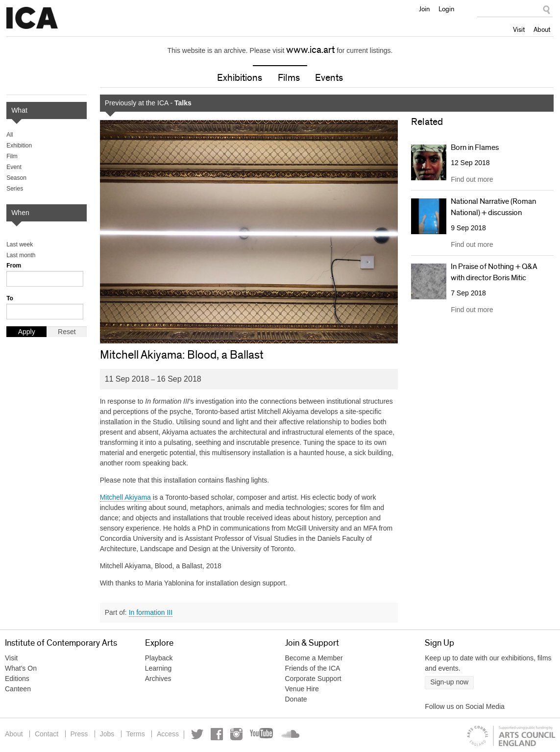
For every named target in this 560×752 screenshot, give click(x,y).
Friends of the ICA (313, 668)
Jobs (108, 734)
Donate (296, 699)
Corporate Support (313, 679)
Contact (47, 734)
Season (16, 178)
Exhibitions (240, 78)
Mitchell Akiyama (125, 497)
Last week (20, 244)
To (10, 298)
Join (424, 9)
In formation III (151, 612)
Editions (17, 679)
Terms (137, 734)
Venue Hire (302, 689)
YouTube (264, 734)
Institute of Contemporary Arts (32, 18)
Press (80, 734)
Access (169, 734)
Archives (158, 679)
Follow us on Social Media (465, 706)
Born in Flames (475, 147)
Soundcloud (291, 734)
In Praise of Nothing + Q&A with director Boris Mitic (494, 272)
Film (12, 156)
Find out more (472, 180)
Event (14, 167)
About (542, 29)
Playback (159, 658)
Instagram (238, 734)
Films (289, 78)
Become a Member (314, 658)
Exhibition (19, 146)
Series (15, 189)
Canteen (18, 689)
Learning (158, 668)
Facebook (219, 734)
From (14, 266)
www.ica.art (310, 50)
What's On (21, 668)
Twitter (199, 734)
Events (329, 78)
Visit (519, 29)
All (10, 135)
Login (446, 9)
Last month (21, 255)
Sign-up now (449, 682)
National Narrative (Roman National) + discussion (493, 207)
